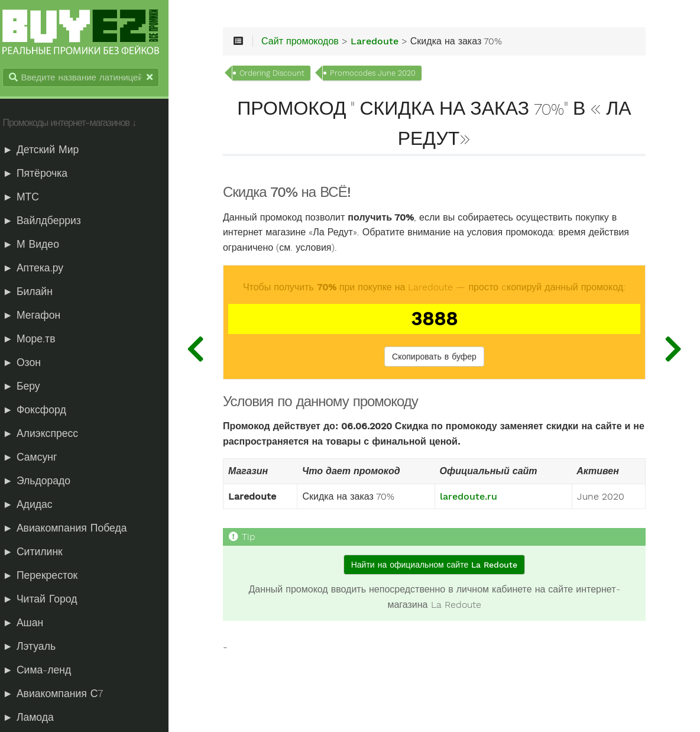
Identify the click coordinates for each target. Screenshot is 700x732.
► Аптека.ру (40, 268)
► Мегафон (38, 316)
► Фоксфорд (41, 410)
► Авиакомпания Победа (72, 529)
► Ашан (30, 623)
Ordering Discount (283, 74)
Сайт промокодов (311, 43)
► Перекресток (47, 576)
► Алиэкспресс (47, 434)
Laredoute (386, 43)
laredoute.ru (473, 498)
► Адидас (34, 505)
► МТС (28, 197)
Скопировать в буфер (439, 358)
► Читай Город (47, 600)
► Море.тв (36, 339)
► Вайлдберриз (48, 221)
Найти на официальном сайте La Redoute (438, 566)
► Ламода (35, 718)
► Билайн (34, 292)
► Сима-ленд (44, 671)
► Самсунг (37, 458)
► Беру (28, 387)
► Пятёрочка (42, 174)
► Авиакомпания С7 (60, 694)
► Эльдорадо (43, 481)
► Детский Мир (48, 150)
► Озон (28, 363)
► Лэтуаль (36, 647)
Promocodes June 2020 (384, 74)
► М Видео (38, 245)
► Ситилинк (39, 552)
